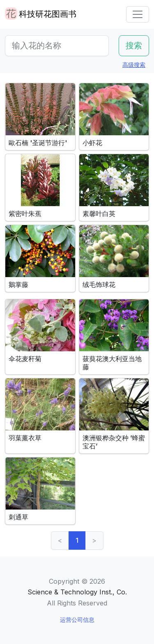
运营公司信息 (77, 620)
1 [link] (77, 540)
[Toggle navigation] (138, 14)
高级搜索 (134, 65)
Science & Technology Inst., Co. (77, 592)
